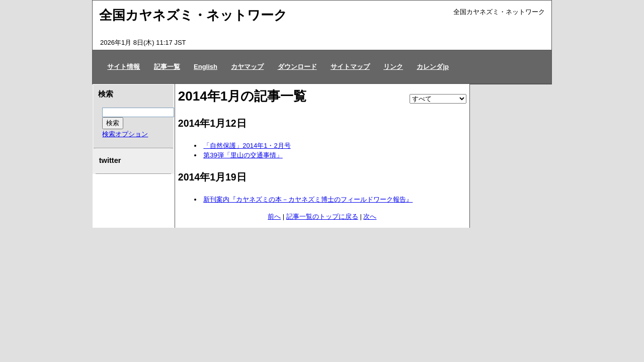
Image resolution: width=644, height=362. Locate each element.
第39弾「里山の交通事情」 (243, 155)
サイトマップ (350, 67)
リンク (393, 67)
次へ (370, 216)
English (206, 67)
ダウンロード (297, 67)
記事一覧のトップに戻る (322, 216)
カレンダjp (433, 67)
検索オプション (125, 134)
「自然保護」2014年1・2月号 (247, 146)
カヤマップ (247, 67)
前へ (274, 216)
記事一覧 (167, 67)
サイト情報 (124, 67)
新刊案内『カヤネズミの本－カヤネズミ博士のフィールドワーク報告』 (308, 199)
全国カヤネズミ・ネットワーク (193, 15)
